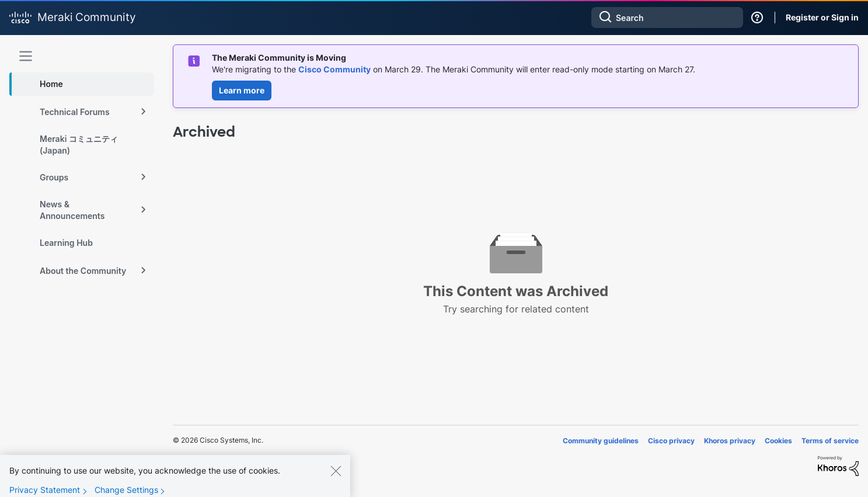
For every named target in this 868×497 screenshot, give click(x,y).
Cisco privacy (671, 441)
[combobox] (667, 18)
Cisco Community (334, 69)
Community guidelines (601, 441)
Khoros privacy (730, 441)
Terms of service (830, 441)
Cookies (778, 441)
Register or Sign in (822, 17)
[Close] (336, 477)
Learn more (242, 90)
